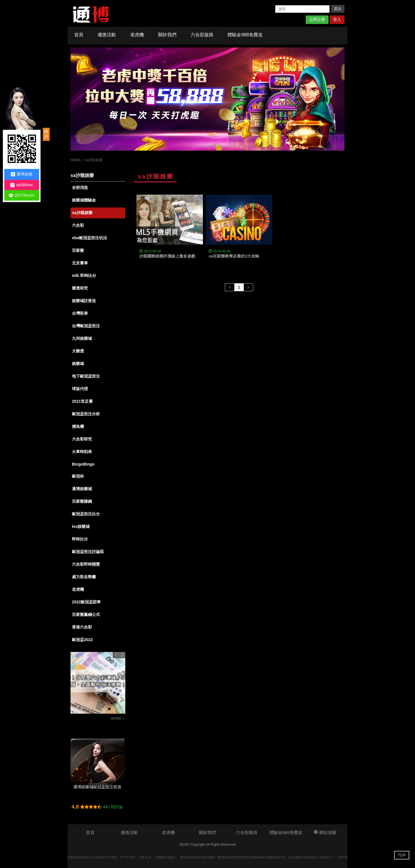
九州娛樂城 (82, 338)
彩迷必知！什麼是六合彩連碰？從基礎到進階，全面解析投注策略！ (89, 719)
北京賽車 (80, 263)
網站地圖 (325, 832)
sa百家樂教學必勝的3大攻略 (234, 256)
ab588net (21, 185)
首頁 (79, 35)
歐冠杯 (78, 476)
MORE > (118, 719)
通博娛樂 (22, 174)
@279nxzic (22, 195)
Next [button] (122, 655)
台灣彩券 (80, 313)
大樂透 (78, 351)
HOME (76, 160)
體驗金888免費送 (245, 35)
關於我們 (167, 35)
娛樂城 (78, 364)
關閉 (46, 134)
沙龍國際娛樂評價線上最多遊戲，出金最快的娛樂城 (185, 256)
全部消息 (80, 187)
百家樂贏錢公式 (86, 614)
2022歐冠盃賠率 (86, 602)
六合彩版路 (202, 35)
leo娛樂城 (81, 526)
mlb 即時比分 (84, 276)
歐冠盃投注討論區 (88, 552)
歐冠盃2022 (82, 640)
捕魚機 (78, 426)
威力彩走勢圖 (84, 577)
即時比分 (80, 539)
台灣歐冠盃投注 (86, 326)
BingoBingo (83, 464)
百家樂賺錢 (82, 501)
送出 (338, 9)
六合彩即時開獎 (86, 564)
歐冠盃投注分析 (86, 414)
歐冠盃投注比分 (86, 514)
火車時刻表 (82, 452)
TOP (402, 855)
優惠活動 (107, 35)
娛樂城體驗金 (84, 200)
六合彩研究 (82, 439)
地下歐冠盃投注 (86, 376)
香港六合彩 (82, 627)
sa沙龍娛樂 (82, 213)
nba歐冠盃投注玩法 (89, 238)
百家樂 (78, 250)
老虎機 (137, 35)
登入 (337, 19)
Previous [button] (116, 655)
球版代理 (80, 389)
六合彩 (78, 225)
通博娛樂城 (82, 489)
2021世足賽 (82, 401)
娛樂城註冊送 (84, 301)
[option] (207, 99)
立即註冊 (317, 19)
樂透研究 (80, 288)
